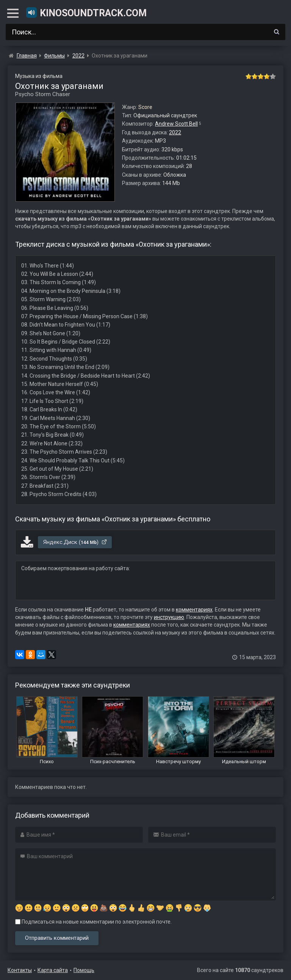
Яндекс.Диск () (75, 542)
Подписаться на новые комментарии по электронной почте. (93, 922)
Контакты (20, 970)
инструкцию (169, 617)
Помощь (84, 970)
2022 (175, 132)
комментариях (194, 610)
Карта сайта (53, 970)
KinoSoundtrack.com (86, 12)
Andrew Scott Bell (176, 124)
